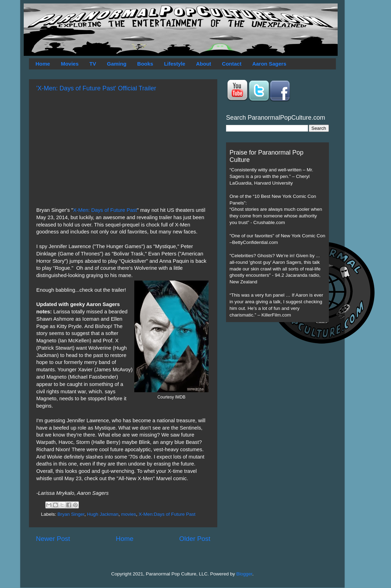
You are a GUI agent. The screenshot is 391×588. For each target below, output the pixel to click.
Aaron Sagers (269, 64)
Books (145, 64)
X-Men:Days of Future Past (167, 514)
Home (43, 64)
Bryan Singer (71, 514)
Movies (70, 64)
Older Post (195, 539)
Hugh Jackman (103, 514)
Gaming (116, 64)
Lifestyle (175, 64)
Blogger (245, 574)
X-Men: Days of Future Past (105, 210)
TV (93, 64)
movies (129, 514)
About (204, 64)
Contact (232, 64)
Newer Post (53, 539)
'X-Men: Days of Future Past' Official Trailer (96, 88)
